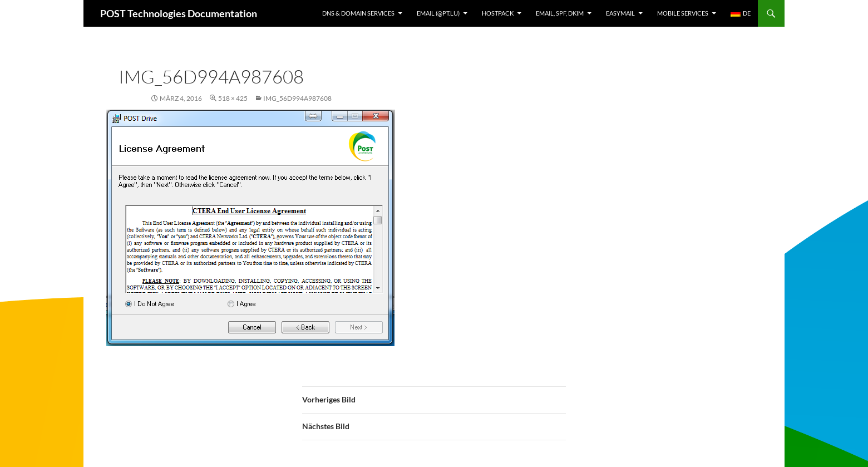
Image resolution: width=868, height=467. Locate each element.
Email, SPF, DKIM (560, 13)
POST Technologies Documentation (179, 13)
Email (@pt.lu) (438, 13)
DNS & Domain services (358, 13)
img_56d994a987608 (297, 98)
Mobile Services (683, 13)
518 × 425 (233, 98)
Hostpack (498, 13)
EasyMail (620, 13)
